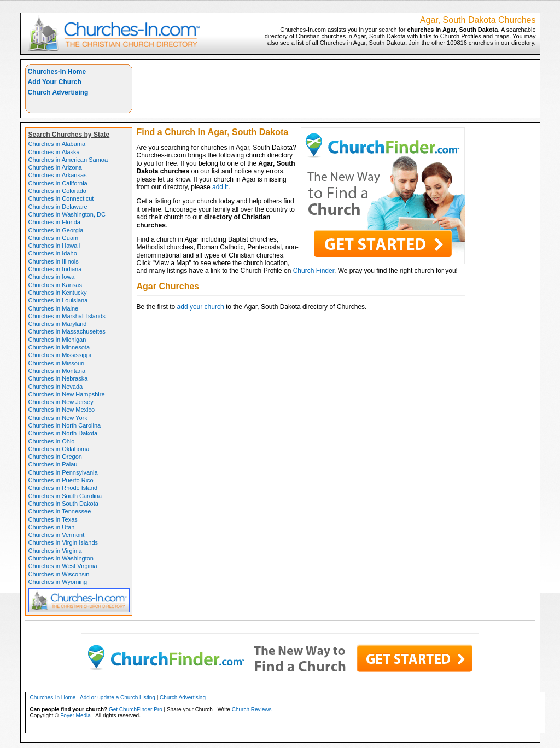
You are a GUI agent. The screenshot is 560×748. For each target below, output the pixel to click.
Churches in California (58, 183)
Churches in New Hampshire (67, 394)
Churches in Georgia (56, 230)
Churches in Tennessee (60, 511)
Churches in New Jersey (61, 402)
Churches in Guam (54, 238)
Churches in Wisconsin (59, 574)
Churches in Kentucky (58, 293)
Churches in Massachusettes (67, 331)
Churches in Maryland (58, 324)
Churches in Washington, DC (67, 214)
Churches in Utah (52, 527)
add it (220, 187)
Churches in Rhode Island (63, 488)
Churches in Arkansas (58, 175)
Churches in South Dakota (63, 504)
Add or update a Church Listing (118, 697)
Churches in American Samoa (68, 160)
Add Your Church (55, 82)
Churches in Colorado (57, 191)
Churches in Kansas (55, 285)
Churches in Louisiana (58, 300)
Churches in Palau (53, 464)
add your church (201, 307)
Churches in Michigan (57, 340)
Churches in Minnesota (59, 347)
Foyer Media (75, 715)
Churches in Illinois (54, 261)
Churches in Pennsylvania (63, 472)
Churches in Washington (61, 558)
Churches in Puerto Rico (61, 480)
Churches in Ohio (52, 441)
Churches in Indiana (55, 269)
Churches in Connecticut (61, 198)
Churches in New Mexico (62, 410)
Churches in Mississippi (60, 355)
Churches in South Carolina (65, 496)
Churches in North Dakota (63, 433)
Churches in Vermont (57, 535)
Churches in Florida (54, 222)
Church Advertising (58, 92)
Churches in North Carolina (65, 425)
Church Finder (314, 271)
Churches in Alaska (54, 152)
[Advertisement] (336, 89)
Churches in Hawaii (54, 246)
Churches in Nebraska (58, 378)
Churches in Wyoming (58, 582)
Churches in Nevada (56, 387)
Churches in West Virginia (63, 566)
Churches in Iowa (52, 277)
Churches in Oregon (55, 457)
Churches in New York (58, 418)
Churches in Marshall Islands (67, 316)
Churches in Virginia (55, 551)
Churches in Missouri (57, 363)
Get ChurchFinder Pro (136, 709)
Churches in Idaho (53, 253)
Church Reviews (252, 709)
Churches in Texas (53, 519)
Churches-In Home (57, 72)
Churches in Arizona (55, 167)
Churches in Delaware (58, 207)
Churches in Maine (54, 308)
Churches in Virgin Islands (63, 542)
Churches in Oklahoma (59, 449)
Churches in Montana (57, 371)
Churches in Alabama (57, 144)
